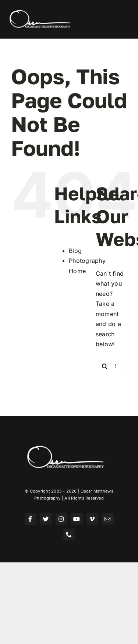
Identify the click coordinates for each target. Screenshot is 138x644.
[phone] (69, 534)
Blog (75, 251)
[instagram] (61, 519)
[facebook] (31, 519)
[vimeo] (92, 519)
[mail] (108, 519)
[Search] (105, 366)
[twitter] (46, 519)
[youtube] (77, 519)
